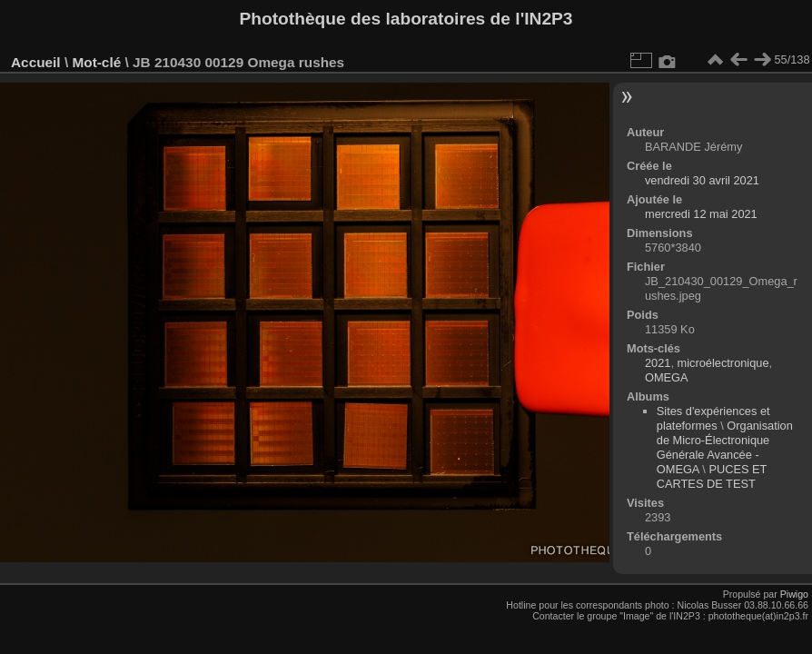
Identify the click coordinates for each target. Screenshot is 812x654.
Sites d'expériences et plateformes (713, 418)
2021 (658, 363)
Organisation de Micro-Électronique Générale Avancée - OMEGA (725, 447)
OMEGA (667, 377)
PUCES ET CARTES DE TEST (712, 476)
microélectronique (723, 363)
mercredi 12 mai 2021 (701, 214)
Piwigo (794, 594)
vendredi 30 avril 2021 (702, 180)
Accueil (36, 62)
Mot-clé (96, 62)
